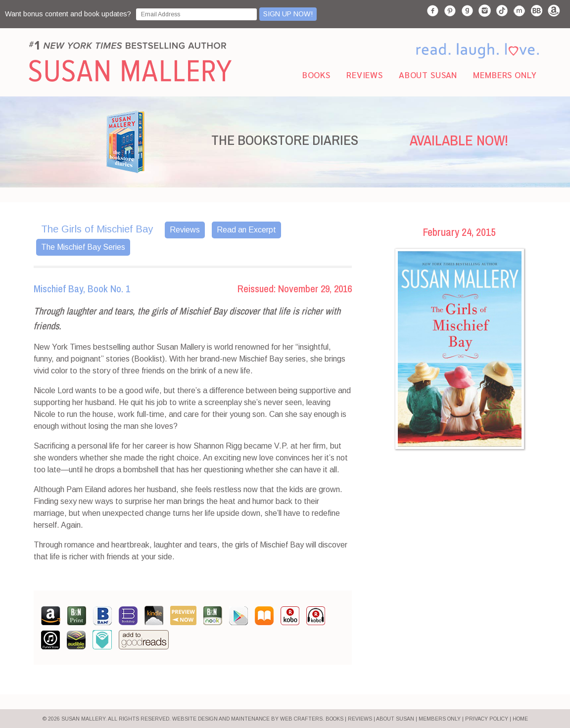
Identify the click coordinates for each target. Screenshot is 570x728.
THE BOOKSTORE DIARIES (285, 140)
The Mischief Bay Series (83, 247)
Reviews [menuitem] (365, 74)
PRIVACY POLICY (487, 719)
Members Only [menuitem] (505, 74)
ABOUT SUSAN (395, 719)
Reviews (185, 230)
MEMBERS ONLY (440, 719)
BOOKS (334, 719)
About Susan (428, 74)
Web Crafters (301, 719)
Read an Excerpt (246, 230)
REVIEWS (360, 719)
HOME (520, 719)
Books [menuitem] (316, 74)
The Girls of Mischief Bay (97, 229)
